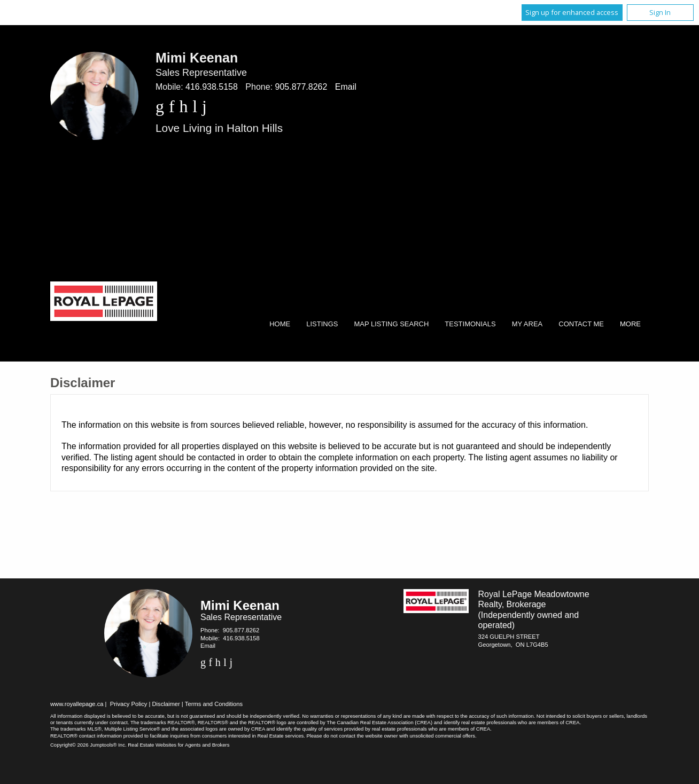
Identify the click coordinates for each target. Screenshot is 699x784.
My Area (527, 324)
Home (280, 324)
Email (346, 87)
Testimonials (470, 324)
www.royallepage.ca (77, 704)
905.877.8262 (301, 87)
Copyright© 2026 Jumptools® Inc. (88, 745)
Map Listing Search (391, 324)
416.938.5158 (212, 87)
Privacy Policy (129, 704)
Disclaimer (166, 704)
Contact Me (581, 324)
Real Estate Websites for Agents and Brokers (178, 745)
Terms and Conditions (214, 704)
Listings (322, 324)
